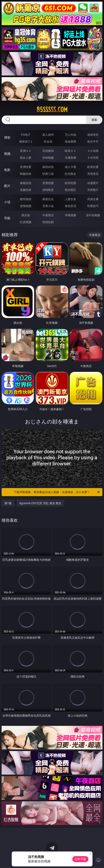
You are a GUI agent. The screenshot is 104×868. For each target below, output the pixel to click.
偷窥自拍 (26, 183)
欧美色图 (70, 183)
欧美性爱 (93, 167)
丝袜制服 (48, 158)
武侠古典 (93, 199)
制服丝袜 (26, 174)
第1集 (8, 503)
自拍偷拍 (48, 151)
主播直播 (70, 158)
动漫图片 (93, 183)
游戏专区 (93, 135)
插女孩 (26, 215)
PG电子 (26, 135)
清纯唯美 (48, 190)
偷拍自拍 (48, 167)
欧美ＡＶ (70, 151)
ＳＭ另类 (93, 158)
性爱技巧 (93, 206)
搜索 (94, 120)
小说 (7, 202)
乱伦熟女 (70, 174)
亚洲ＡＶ (26, 151)
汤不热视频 (93, 215)
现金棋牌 (70, 141)
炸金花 (48, 141)
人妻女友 (70, 199)
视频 (7, 154)
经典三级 (48, 174)
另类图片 (93, 190)
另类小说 (48, 206)
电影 (7, 170)
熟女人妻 (26, 158)
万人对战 (70, 135)
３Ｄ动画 (93, 151)
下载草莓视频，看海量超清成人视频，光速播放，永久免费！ (57, 492)
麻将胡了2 (26, 141)
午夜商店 (48, 215)
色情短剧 (48, 222)
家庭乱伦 (48, 199)
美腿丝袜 (26, 190)
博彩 (7, 138)
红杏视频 (26, 222)
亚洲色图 (48, 183)
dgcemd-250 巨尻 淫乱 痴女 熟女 (40, 503)
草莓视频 (70, 215)
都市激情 (26, 199)
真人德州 (48, 135)
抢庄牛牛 (93, 141)
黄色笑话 (70, 206)
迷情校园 (26, 206)
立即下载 (80, 859)
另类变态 (93, 174)
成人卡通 (70, 167)
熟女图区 (70, 190)
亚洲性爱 (26, 167)
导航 (7, 218)
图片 (7, 186)
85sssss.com (52, 110)
